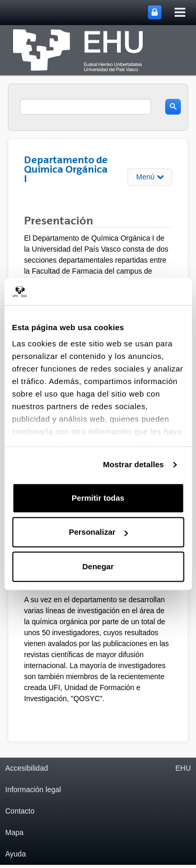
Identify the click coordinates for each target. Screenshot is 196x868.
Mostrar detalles (134, 465)
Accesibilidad (27, 768)
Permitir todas (98, 498)
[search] (85, 107)
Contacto (20, 811)
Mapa (14, 832)
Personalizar (99, 532)
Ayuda (15, 854)
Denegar (98, 566)
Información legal (33, 790)
